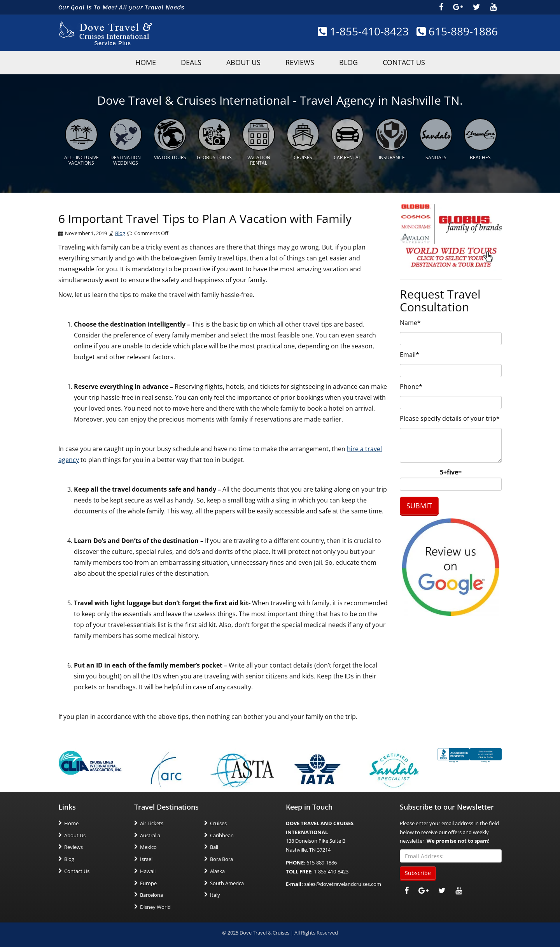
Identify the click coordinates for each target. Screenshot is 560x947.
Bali (214, 847)
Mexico (148, 847)
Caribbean (222, 835)
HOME (146, 62)
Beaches (480, 157)
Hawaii (148, 871)
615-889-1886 (457, 31)
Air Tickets (152, 823)
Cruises (303, 157)
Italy (215, 895)
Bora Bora (221, 859)
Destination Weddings (126, 160)
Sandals (436, 157)
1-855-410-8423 (363, 31)
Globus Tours (214, 157)
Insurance (392, 157)
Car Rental (347, 157)
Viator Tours (170, 157)
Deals (191, 62)
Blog (348, 62)
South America (227, 883)
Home (71, 823)
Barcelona (151, 895)
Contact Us (404, 62)
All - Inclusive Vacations (81, 160)
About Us (243, 62)
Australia (150, 835)
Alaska (217, 871)
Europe (148, 883)
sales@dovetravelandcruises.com (343, 884)
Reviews (300, 62)
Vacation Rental (259, 160)
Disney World (155, 907)
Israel (146, 859)
